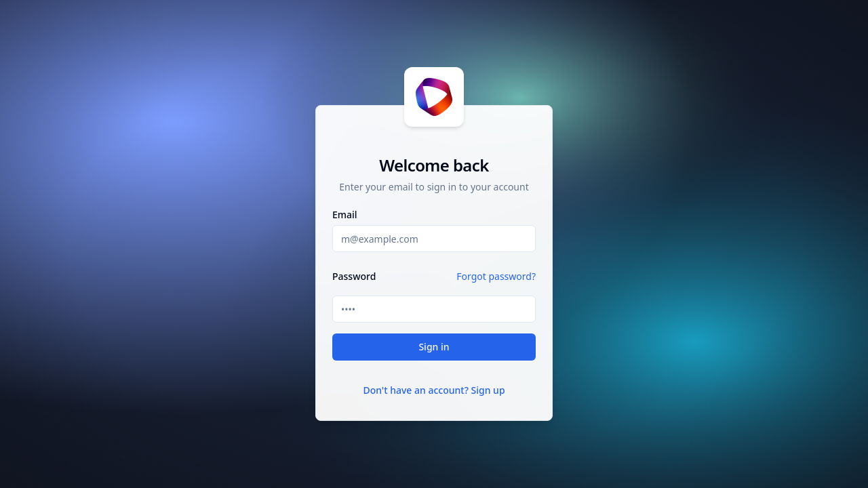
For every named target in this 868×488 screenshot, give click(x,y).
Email (345, 215)
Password (354, 277)
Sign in (434, 347)
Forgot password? (496, 276)
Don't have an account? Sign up (434, 390)
